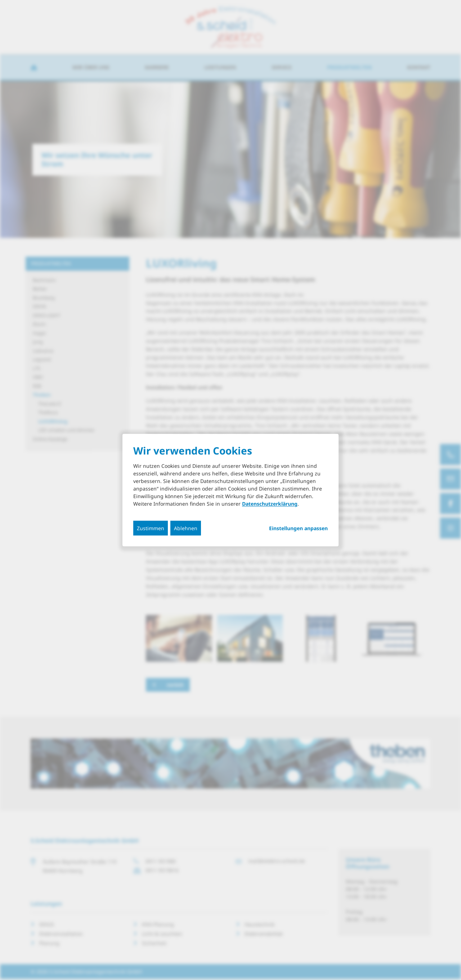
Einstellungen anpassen (298, 528)
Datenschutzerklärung (270, 504)
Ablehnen (186, 528)
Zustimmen (151, 528)
